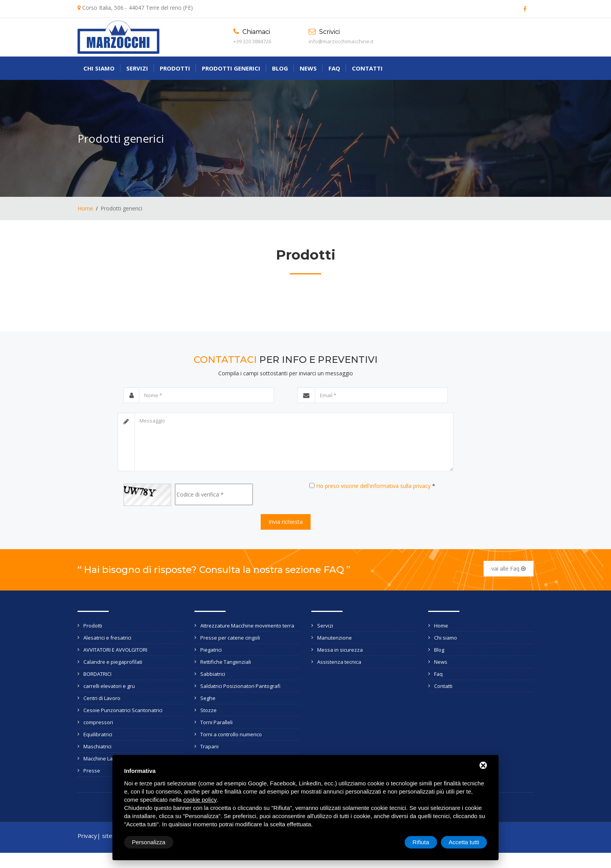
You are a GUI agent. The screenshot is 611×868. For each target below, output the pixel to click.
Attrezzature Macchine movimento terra (247, 626)
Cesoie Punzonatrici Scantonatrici (123, 710)
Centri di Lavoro (102, 698)
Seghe (208, 698)
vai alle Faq (509, 568)
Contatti (367, 68)
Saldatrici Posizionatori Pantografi (240, 686)
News (308, 68)
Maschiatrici (97, 746)
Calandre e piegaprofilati (113, 662)
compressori (98, 722)
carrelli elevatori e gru (109, 686)
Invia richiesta (286, 522)
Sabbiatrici (213, 674)
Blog (280, 68)
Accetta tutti (464, 842)
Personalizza (149, 842)
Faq (334, 68)
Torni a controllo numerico (231, 734)
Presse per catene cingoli (230, 638)
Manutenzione (335, 638)
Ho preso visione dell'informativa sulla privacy (373, 486)
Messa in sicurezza (340, 650)
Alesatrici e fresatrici (107, 638)
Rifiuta (421, 842)
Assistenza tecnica (339, 662)
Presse (92, 771)
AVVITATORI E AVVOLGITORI (115, 650)
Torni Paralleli (216, 722)
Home (85, 208)
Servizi (137, 68)
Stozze (208, 710)
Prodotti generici (231, 68)
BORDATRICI (97, 674)
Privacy (87, 836)
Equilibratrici (98, 734)
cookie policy (200, 800)
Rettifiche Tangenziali (226, 662)
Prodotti (175, 68)
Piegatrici (211, 650)
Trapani (209, 746)
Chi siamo (99, 68)
